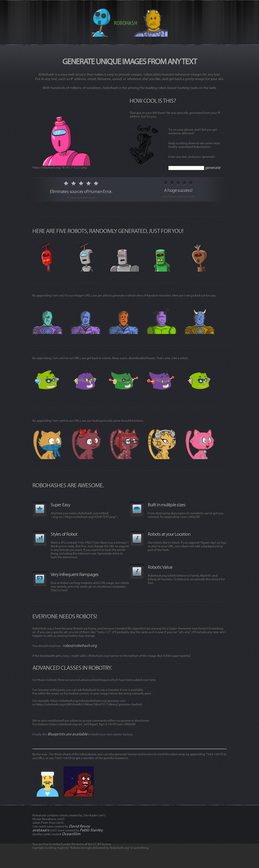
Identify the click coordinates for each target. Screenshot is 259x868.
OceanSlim (71, 834)
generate (213, 168)
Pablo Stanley (91, 830)
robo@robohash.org (80, 646)
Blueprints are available (67, 734)
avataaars (41, 830)
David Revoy (79, 826)
